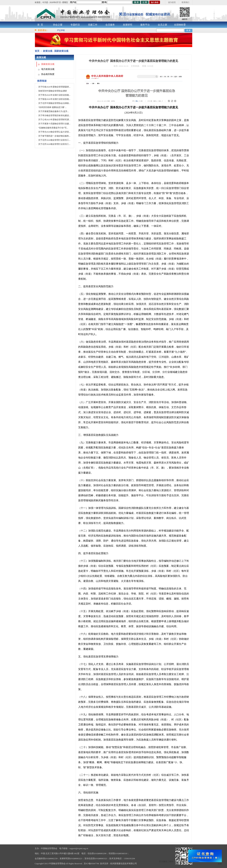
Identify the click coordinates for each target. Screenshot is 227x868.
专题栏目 (75, 25)
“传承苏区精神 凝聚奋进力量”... (52, 107)
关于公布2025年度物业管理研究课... (54, 120)
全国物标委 (180, 25)
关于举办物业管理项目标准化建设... (54, 115)
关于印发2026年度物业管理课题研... (54, 87)
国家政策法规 (48, 64)
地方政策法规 (48, 69)
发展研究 (128, 25)
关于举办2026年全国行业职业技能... (54, 95)
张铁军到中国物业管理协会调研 (53, 91)
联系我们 (185, 2)
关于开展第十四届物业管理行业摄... (54, 124)
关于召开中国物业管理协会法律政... (54, 103)
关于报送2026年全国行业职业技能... (54, 99)
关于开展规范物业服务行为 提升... (54, 111)
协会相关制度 (48, 74)
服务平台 (145, 25)
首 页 (40, 25)
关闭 (220, 864)
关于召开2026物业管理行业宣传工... (54, 140)
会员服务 (110, 25)
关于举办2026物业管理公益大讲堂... (54, 132)
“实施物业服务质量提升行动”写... (53, 128)
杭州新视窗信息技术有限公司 (124, 864)
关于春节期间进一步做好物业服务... (54, 136)
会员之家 (163, 25)
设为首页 (172, 2)
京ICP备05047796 (91, 864)
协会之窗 (58, 25)
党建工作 (93, 25)
